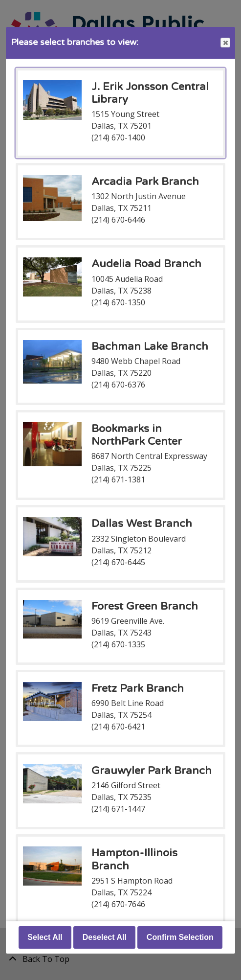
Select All (45, 937)
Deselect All (105, 937)
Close (225, 43)
